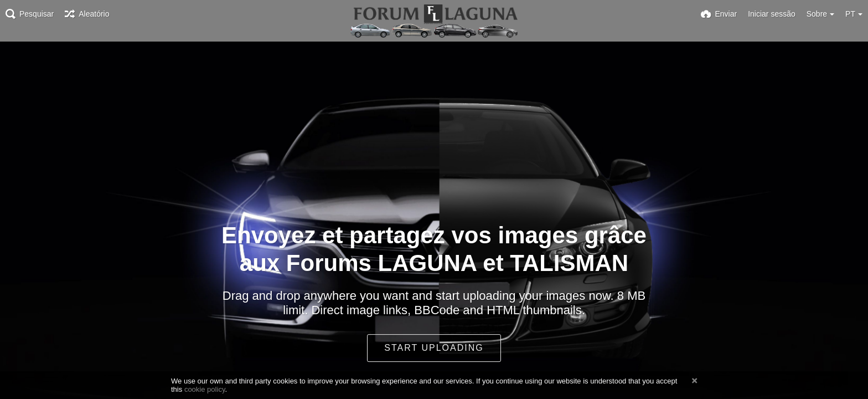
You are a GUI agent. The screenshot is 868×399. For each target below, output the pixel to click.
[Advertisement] (434, 57)
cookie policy (205, 389)
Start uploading (434, 348)
